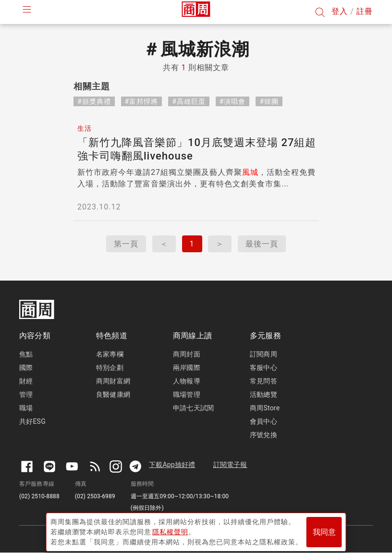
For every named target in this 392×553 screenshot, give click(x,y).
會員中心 (263, 421)
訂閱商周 (263, 354)
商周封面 (187, 354)
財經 (26, 381)
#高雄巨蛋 (189, 101)
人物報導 (187, 381)
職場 (26, 408)
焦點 (26, 354)
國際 (26, 368)
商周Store (265, 408)
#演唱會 (233, 101)
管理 (26, 394)
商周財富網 (113, 381)
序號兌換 (263, 435)
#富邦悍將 (142, 101)
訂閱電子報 (230, 465)
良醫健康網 (113, 394)
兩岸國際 (187, 368)
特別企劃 (110, 368)
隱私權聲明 (170, 529)
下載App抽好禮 (172, 465)
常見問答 (263, 381)
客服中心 (263, 368)
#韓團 (269, 101)
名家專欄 (110, 354)
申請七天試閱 (193, 408)
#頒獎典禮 (94, 101)
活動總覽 (263, 394)
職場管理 (187, 394)
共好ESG (32, 421)
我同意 (324, 530)
